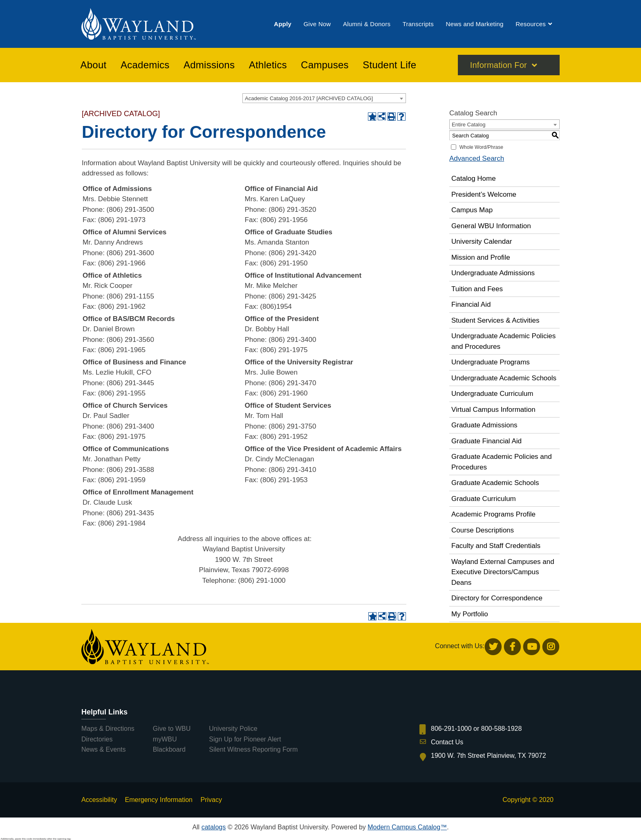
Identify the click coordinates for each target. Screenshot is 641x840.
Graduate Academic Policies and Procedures (502, 462)
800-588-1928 (502, 729)
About (94, 65)
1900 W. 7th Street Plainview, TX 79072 (489, 756)
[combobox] (324, 98)
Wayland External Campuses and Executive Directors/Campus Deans (503, 572)
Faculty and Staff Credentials (496, 546)
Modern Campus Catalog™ (407, 827)
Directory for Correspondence (497, 598)
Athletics (268, 65)
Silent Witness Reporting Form (253, 749)
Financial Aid (471, 304)
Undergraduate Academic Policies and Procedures (503, 341)
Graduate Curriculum (484, 499)
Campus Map (472, 210)
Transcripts (418, 24)
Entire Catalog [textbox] (468, 125)
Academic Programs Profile (493, 514)
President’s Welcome (484, 194)
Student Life (389, 65)
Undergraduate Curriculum (492, 394)
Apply (283, 24)
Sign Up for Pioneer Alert (245, 739)
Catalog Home (474, 179)
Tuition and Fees (477, 289)
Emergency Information (159, 800)
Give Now (317, 24)
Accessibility (99, 800)
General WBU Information (491, 226)
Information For (499, 65)
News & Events (103, 749)
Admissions (209, 65)
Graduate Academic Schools (495, 483)
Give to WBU (172, 729)
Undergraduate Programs (491, 362)
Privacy (211, 800)
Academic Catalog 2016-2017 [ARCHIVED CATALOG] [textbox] (309, 98)
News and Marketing (474, 24)
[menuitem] (283, 24)
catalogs (214, 827)
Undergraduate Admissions (493, 273)
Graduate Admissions (484, 425)
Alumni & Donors (367, 24)
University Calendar (482, 241)
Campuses (325, 65)
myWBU (165, 739)
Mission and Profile (481, 257)
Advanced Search (477, 158)
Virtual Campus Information (493, 410)
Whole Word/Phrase (481, 147)
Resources (531, 24)
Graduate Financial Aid (486, 441)
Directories (97, 739)
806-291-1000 (451, 729)
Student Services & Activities (495, 320)
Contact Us (447, 742)
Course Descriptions (483, 530)
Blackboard (169, 749)
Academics (145, 65)
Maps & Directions (108, 729)
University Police (233, 729)
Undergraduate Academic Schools (504, 378)
